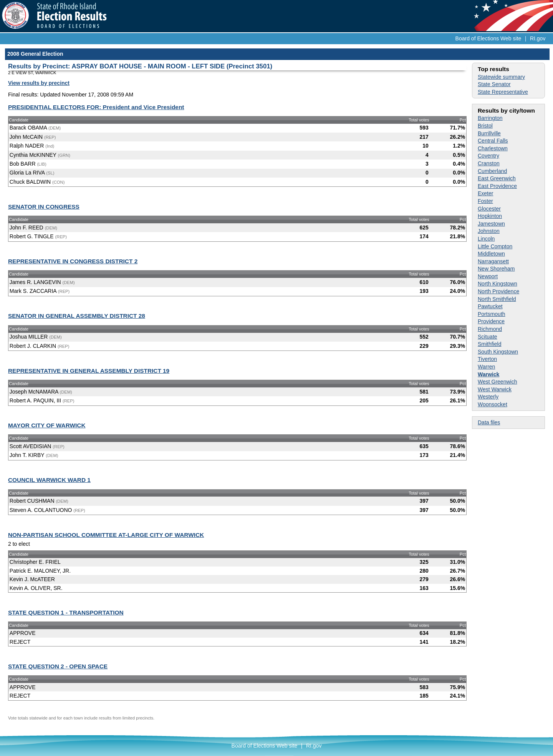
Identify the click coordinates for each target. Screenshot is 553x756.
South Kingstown (498, 352)
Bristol (485, 126)
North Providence (498, 291)
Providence (491, 321)
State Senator (494, 84)
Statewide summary (501, 77)
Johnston (489, 231)
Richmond (490, 329)
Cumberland (492, 171)
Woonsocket (493, 404)
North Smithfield (497, 299)
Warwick (488, 374)
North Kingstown (498, 284)
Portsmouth (492, 314)
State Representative (503, 92)
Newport (488, 276)
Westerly (488, 397)
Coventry (488, 156)
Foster (485, 201)
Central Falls (493, 141)
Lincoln (486, 239)
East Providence (497, 186)
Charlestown (493, 148)
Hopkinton (490, 216)
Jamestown (491, 224)
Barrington (490, 118)
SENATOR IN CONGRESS (44, 207)
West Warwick (495, 389)
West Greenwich (497, 382)
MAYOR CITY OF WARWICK (47, 425)
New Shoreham (496, 269)
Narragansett (493, 261)
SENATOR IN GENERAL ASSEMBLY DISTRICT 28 (77, 316)
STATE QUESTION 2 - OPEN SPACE (58, 666)
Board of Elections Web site (488, 38)
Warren (486, 367)
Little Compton (495, 246)
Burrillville (489, 133)
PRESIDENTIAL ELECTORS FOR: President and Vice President (96, 107)
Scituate (488, 337)
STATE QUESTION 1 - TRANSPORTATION (66, 612)
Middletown (491, 254)
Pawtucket (490, 306)
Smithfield (489, 344)
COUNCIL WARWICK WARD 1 (49, 480)
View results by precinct (39, 83)
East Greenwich (497, 178)
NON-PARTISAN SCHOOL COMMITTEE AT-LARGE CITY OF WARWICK (106, 535)
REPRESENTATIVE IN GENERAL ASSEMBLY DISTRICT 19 (89, 371)
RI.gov (538, 38)
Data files (489, 422)
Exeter (485, 193)
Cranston (489, 163)
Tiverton (487, 359)
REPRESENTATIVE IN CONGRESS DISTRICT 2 (73, 261)
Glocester (489, 209)
